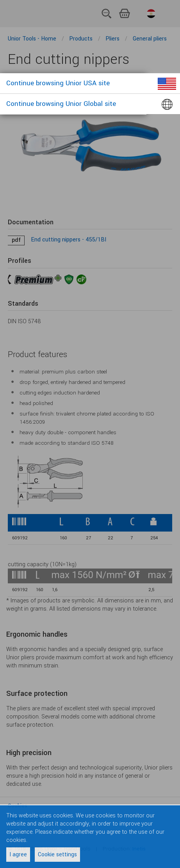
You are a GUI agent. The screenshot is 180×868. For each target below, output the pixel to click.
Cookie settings (57, 855)
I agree (18, 855)
